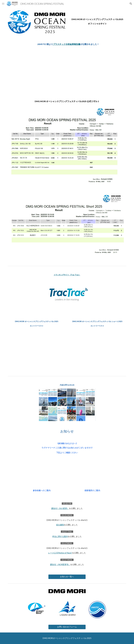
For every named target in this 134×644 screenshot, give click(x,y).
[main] (97, 18)
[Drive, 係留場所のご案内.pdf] (92, 474)
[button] (3, 4)
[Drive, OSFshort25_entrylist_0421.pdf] (97, 348)
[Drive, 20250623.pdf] (67, 69)
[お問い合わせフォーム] (67, 627)
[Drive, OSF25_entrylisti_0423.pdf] (37, 350)
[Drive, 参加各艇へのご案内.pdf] (42, 474)
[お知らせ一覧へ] (67, 577)
